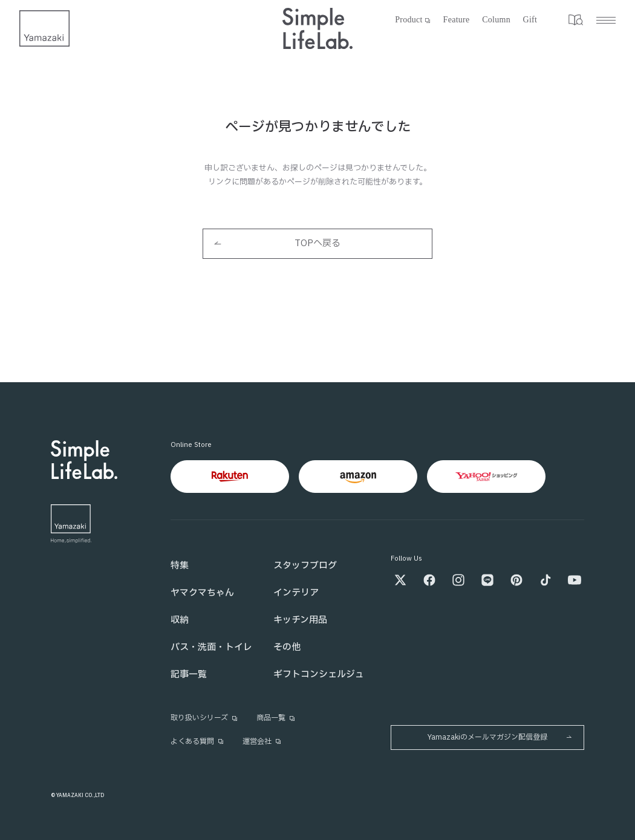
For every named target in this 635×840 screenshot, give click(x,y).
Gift (530, 20)
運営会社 (262, 741)
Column (496, 20)
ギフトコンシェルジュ (319, 675)
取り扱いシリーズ (204, 718)
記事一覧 (189, 675)
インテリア (296, 593)
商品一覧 (276, 718)
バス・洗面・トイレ (211, 647)
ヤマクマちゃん (202, 593)
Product (414, 20)
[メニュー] (591, 20)
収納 (180, 620)
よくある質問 (197, 741)
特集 (180, 566)
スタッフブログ (305, 566)
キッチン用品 (300, 620)
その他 (287, 647)
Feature (457, 20)
